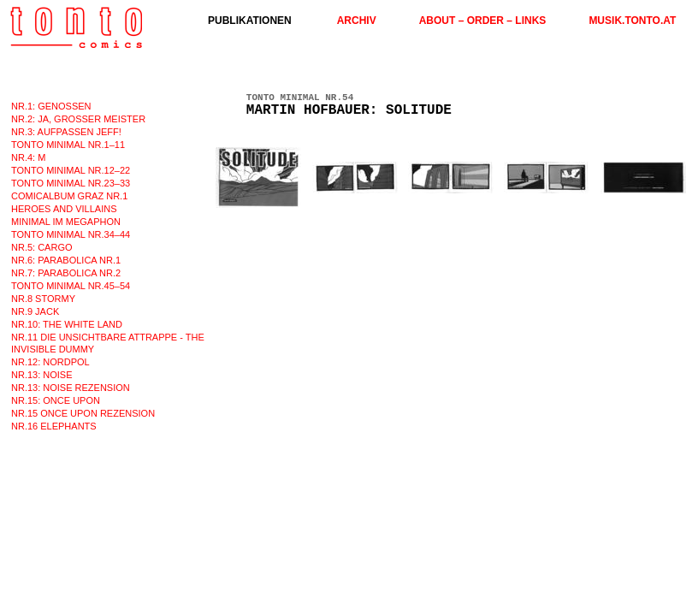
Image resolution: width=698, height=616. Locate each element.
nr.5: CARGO (42, 247)
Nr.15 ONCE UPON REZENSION (83, 413)
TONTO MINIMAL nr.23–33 (71, 183)
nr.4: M (28, 157)
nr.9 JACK (35, 311)
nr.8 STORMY (43, 299)
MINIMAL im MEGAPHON (66, 222)
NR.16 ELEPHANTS (54, 426)
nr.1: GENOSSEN (51, 106)
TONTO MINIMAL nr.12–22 (71, 170)
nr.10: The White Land (67, 324)
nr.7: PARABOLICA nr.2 (66, 273)
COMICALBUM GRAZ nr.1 (69, 196)
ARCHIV (357, 21)
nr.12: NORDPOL (50, 362)
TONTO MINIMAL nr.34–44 (71, 234)
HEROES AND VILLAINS (64, 209)
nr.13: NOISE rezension (71, 388)
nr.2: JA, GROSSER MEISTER (78, 119)
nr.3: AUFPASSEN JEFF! (66, 132)
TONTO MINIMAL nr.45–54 (71, 286)
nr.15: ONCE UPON (56, 400)
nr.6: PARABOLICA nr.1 (66, 260)
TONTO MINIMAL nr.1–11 (68, 145)
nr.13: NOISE (42, 375)
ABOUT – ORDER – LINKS (483, 21)
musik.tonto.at (632, 21)
